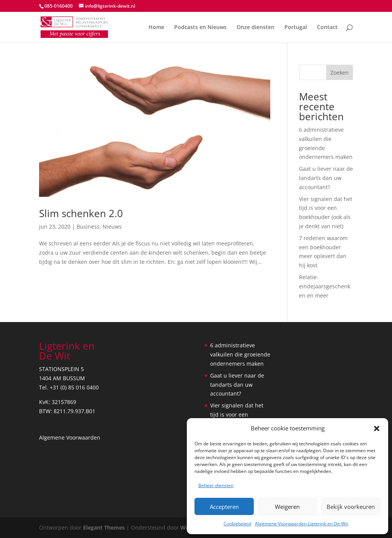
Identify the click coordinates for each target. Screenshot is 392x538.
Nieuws (112, 226)
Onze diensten (256, 28)
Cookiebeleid (237, 524)
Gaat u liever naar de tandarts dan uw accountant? (326, 178)
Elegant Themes (104, 527)
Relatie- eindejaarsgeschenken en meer (325, 286)
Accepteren (224, 507)
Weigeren (287, 507)
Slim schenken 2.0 (81, 213)
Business (88, 226)
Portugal (296, 28)
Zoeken (340, 73)
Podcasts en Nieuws (200, 28)
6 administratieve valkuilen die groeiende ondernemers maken (240, 354)
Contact (327, 28)
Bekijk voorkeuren (351, 507)
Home (156, 28)
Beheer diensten (216, 485)
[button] (377, 428)
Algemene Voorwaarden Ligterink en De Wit (301, 524)
